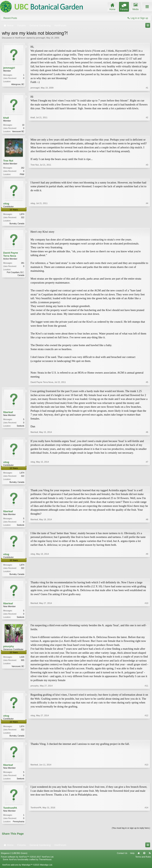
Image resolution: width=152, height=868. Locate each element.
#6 (147, 433)
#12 (146, 738)
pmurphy (9, 649)
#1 (147, 88)
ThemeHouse (45, 863)
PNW (22, 175)
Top (144, 857)
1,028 (22, 660)
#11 (146, 688)
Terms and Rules (143, 861)
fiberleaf (8, 413)
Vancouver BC (18, 131)
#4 (147, 224)
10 (23, 125)
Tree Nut (8, 161)
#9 (147, 576)
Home (139, 857)
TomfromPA (10, 811)
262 (23, 168)
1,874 (22, 215)
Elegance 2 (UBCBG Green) (14, 857)
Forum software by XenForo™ (27, 861)
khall (6, 118)
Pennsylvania (19, 825)
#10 (146, 619)
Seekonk (21, 427)
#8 (147, 526)
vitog (6, 204)
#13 (146, 781)
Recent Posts (10, 18)
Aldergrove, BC (18, 84)
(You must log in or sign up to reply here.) (131, 832)
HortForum (20, 38)
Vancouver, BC (18, 669)
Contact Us (122, 857)
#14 (146, 825)
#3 (147, 174)
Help (132, 857)
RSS (150, 857)
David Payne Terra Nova (11, 255)
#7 (147, 483)
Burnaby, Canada (17, 224)
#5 (147, 383)
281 (23, 264)
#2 (147, 131)
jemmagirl (41, 38)
